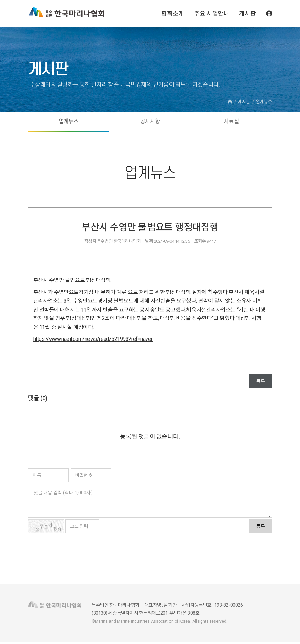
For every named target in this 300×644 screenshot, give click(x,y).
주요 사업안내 (211, 13)
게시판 (247, 13)
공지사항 (150, 123)
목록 (261, 383)
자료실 (232, 123)
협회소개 (173, 13)
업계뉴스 (69, 123)
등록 (261, 528)
